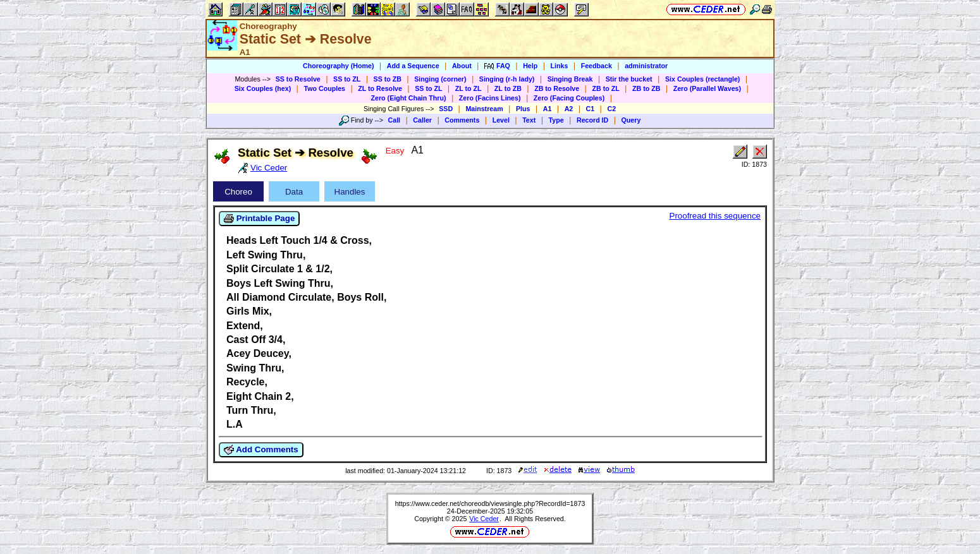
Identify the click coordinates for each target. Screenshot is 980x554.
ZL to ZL (469, 88)
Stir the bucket (629, 79)
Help (530, 66)
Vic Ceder (484, 519)
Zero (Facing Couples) (569, 98)
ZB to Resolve (557, 88)
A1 (548, 109)
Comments (462, 120)
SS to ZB (388, 79)
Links (560, 66)
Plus (523, 109)
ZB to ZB (646, 88)
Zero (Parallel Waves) (707, 88)
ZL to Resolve (380, 88)
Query (631, 120)
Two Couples (324, 88)
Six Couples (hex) (263, 88)
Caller (422, 120)
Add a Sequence (413, 66)
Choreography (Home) (339, 66)
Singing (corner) (440, 79)
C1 (591, 109)
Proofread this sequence (715, 216)
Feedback (597, 66)
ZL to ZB (508, 88)
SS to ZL (347, 79)
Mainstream (484, 109)
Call (395, 120)
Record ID (592, 120)
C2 (611, 109)
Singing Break (570, 79)
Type (556, 120)
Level (501, 120)
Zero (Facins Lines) (490, 98)
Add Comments (261, 450)
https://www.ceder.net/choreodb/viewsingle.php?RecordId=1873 (490, 503)
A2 (569, 109)
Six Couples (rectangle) (702, 79)
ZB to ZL (605, 88)
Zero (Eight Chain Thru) (409, 98)
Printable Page (259, 219)
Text (529, 120)
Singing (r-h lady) (507, 79)
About (462, 66)
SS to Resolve (298, 79)
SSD (446, 109)
